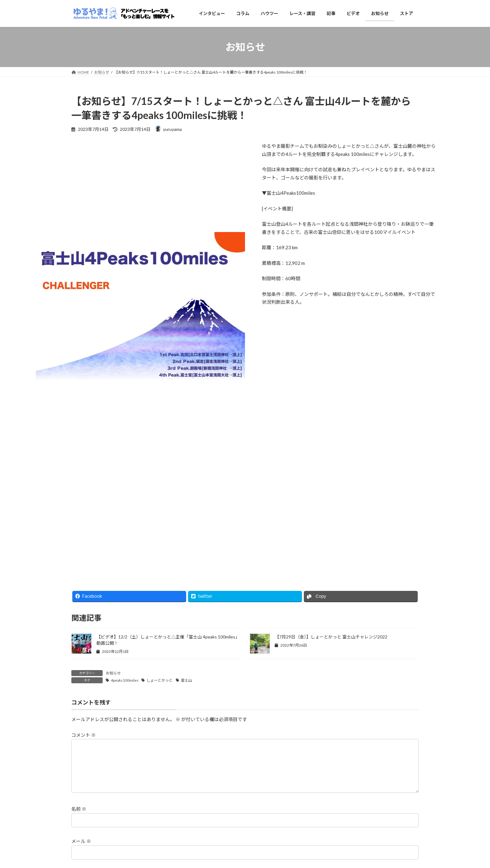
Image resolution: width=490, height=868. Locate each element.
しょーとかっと (160, 680)
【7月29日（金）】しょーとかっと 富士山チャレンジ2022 (331, 637)
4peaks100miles (125, 680)
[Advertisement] (245, 531)
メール (81, 851)
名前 (79, 819)
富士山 (186, 680)
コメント (84, 735)
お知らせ (113, 673)
